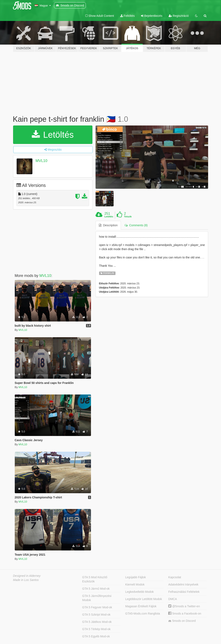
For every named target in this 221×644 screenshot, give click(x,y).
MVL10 (41, 161)
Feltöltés (128, 16)
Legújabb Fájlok (136, 577)
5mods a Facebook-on (185, 614)
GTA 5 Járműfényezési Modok (97, 598)
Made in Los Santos (26, 580)
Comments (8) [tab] (136, 225)
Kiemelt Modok (135, 584)
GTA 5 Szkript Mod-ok (96, 615)
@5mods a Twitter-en (184, 606)
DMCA (173, 599)
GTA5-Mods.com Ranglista (143, 614)
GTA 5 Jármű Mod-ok (96, 589)
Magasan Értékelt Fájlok (141, 606)
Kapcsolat (175, 577)
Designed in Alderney (27, 576)
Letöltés (53, 135)
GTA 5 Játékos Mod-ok (97, 622)
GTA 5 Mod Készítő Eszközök (95, 579)
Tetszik (128, 217)
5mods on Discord (182, 621)
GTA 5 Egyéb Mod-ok (96, 636)
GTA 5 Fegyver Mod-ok (97, 607)
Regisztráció (179, 16)
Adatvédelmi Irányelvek (183, 584)
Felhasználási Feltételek (184, 592)
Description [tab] (108, 225)
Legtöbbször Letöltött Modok (144, 599)
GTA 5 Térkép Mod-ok (96, 629)
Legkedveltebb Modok (139, 592)
